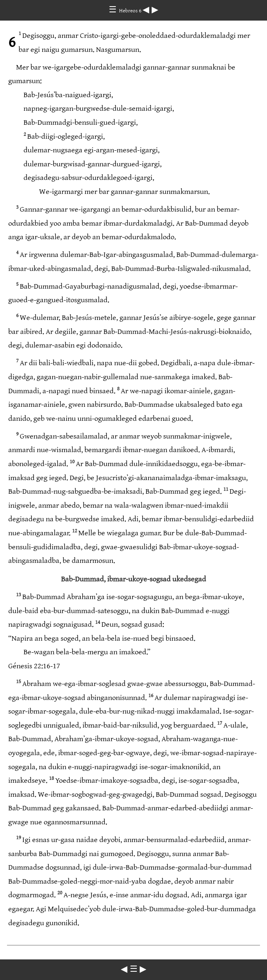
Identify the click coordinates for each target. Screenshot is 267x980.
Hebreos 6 (131, 11)
